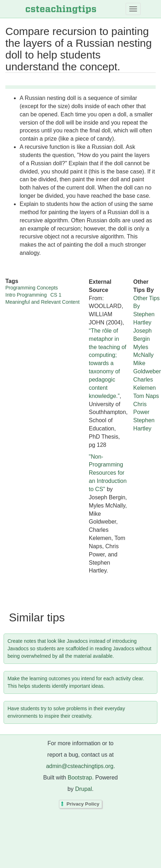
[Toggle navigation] (133, 9)
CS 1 (56, 295)
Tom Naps (146, 396)
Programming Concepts (32, 288)
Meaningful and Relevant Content (42, 302)
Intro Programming (26, 295)
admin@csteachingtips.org (80, 766)
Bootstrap (80, 778)
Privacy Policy (83, 804)
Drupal (83, 789)
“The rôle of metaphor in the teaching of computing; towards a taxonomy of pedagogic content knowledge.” (108, 363)
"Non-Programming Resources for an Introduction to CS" (108, 473)
